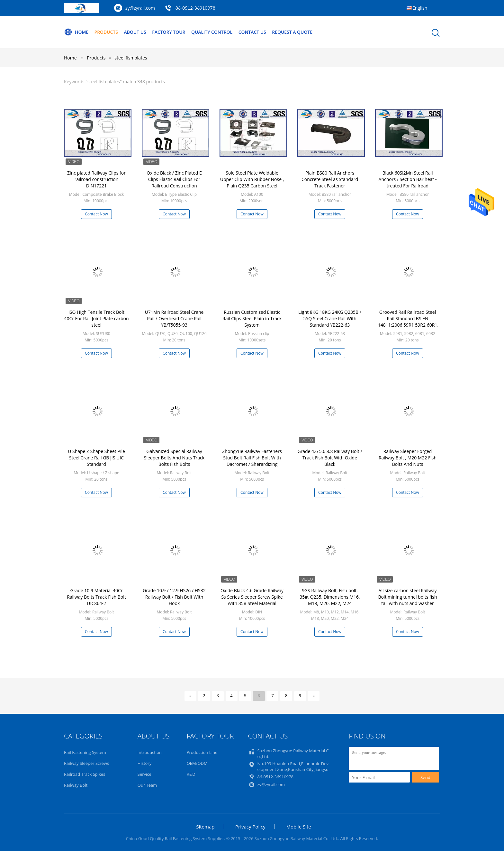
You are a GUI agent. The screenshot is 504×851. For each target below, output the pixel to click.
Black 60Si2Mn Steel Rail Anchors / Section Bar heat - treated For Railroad (408, 179)
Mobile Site (298, 827)
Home (76, 32)
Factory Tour (169, 32)
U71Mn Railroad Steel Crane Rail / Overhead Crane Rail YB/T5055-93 (174, 318)
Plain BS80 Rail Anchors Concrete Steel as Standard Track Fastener (330, 179)
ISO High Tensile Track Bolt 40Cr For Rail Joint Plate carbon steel (96, 318)
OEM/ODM (197, 763)
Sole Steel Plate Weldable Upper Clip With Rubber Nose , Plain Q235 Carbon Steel (252, 179)
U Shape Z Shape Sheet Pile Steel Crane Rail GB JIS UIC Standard (96, 458)
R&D (191, 774)
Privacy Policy (250, 827)
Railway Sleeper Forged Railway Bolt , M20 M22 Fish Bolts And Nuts (408, 458)
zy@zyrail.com (140, 8)
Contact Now (96, 214)
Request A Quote (293, 32)
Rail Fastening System (85, 752)
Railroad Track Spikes (85, 774)
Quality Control (213, 32)
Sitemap (205, 827)
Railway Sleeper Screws (86, 763)
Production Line (202, 752)
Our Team (147, 785)
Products (106, 32)
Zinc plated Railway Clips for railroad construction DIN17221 (96, 179)
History (144, 763)
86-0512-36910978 (195, 8)
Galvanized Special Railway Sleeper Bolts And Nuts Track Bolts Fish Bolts (174, 458)
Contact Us (253, 32)
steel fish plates (131, 58)
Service (144, 774)
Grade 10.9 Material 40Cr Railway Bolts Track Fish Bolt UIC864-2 (96, 597)
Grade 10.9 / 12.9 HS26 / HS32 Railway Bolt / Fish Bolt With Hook (174, 597)
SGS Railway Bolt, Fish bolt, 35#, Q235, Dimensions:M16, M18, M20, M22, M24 (330, 597)
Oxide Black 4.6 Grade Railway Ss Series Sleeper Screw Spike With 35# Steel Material (252, 597)
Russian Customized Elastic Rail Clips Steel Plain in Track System (252, 318)
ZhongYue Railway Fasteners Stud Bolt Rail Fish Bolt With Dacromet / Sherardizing (252, 458)
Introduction (150, 752)
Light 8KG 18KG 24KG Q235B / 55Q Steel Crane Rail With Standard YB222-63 (330, 318)
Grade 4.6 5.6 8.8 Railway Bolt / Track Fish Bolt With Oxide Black (330, 458)
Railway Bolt (76, 785)
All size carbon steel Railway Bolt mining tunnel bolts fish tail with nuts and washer (407, 597)
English (420, 8)
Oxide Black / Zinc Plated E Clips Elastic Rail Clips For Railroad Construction (174, 179)
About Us (135, 32)
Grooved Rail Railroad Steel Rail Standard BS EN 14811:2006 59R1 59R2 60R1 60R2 (408, 322)
